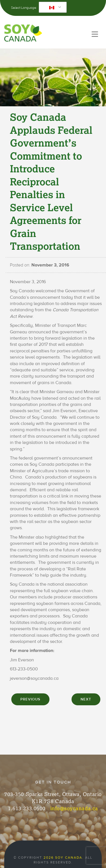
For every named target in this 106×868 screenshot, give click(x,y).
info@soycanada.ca (74, 808)
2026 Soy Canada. (64, 858)
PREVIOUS (30, 699)
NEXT (86, 699)
